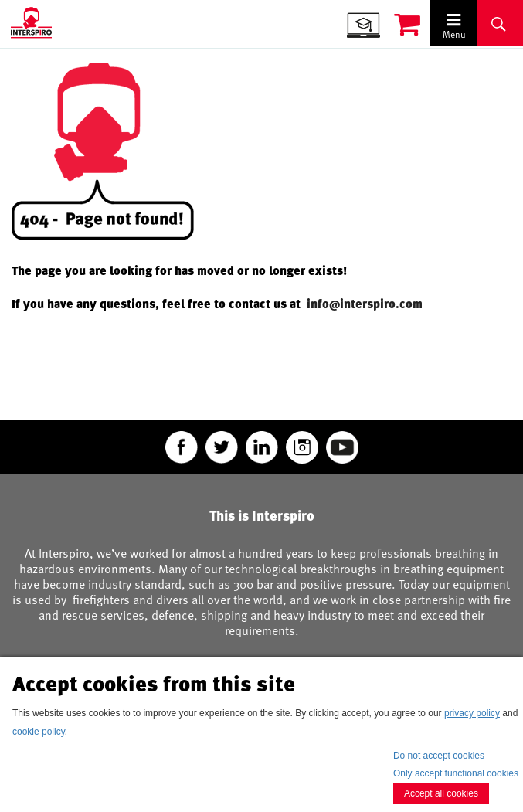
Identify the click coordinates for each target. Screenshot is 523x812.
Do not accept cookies (439, 756)
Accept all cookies (441, 793)
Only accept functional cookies (456, 773)
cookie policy (39, 732)
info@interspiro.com (366, 304)
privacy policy (472, 713)
